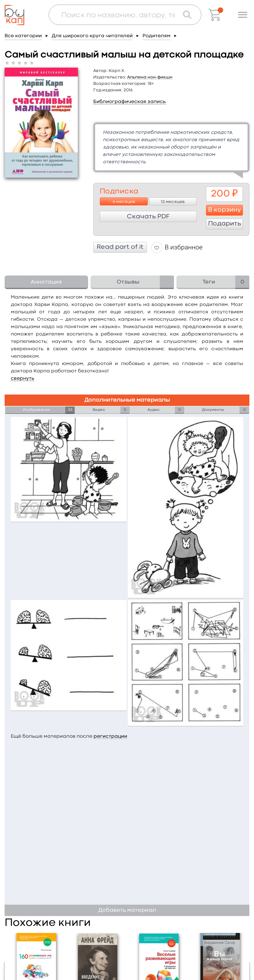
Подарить (225, 224)
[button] (243, 15)
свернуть (22, 379)
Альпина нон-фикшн (150, 77)
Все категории (23, 36)
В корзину (225, 210)
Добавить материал (127, 910)
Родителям (157, 36)
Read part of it (120, 247)
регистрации (110, 736)
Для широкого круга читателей (92, 36)
